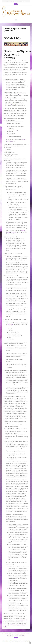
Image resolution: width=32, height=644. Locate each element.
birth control (10, 324)
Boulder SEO (19, 642)
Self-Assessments (25, 634)
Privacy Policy (13, 641)
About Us (5, 634)
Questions (17, 635)
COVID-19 (22, 635)
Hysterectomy (8, 151)
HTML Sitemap (5, 641)
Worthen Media (26, 641)
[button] (16, 21)
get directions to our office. (21, 1)
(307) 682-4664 (24, 620)
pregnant (19, 94)
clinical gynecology (12, 104)
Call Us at (11, 1)
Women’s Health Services (14, 634)
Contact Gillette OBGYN (13, 636)
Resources (11, 635)
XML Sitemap (22, 636)
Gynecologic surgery (13, 130)
